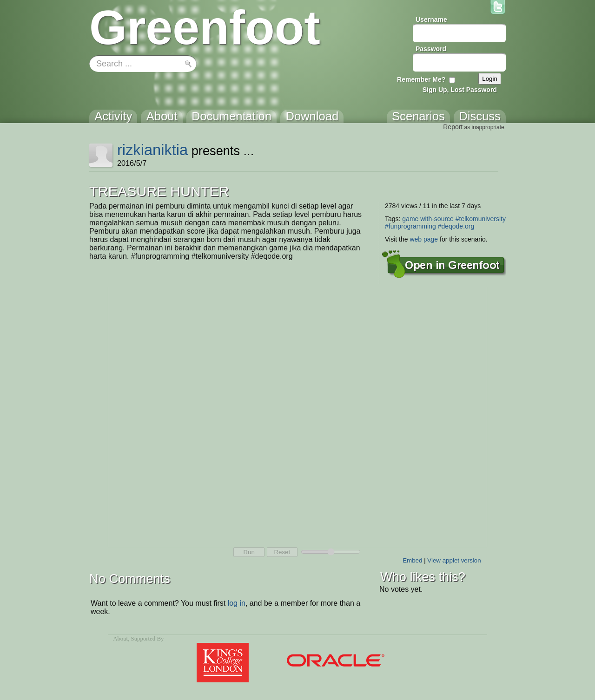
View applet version (454, 560)
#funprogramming (410, 226)
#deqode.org (456, 226)
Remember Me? (421, 79)
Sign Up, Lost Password (460, 90)
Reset (282, 552)
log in (237, 603)
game (410, 219)
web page (424, 239)
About (120, 639)
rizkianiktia (152, 150)
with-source (437, 219)
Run (249, 552)
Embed (412, 560)
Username (431, 20)
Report (453, 127)
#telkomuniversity (481, 219)
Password (431, 49)
